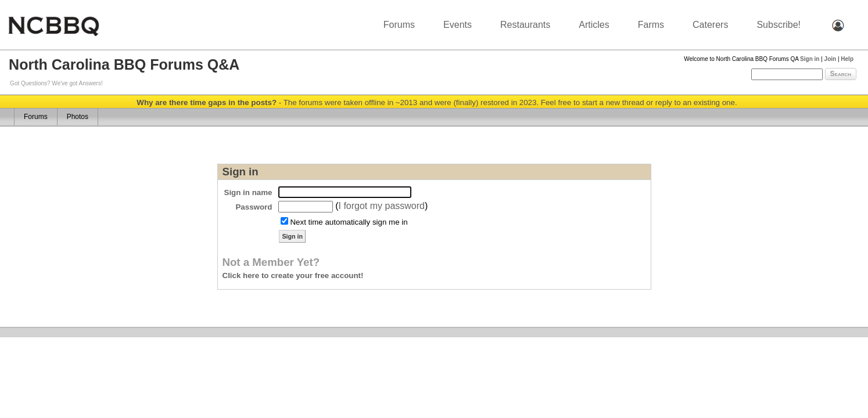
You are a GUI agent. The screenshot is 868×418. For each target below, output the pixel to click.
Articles (594, 25)
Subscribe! (779, 25)
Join (831, 59)
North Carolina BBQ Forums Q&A (124, 64)
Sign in (810, 59)
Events (458, 25)
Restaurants (525, 25)
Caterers (710, 25)
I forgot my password (381, 206)
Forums (399, 25)
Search (841, 74)
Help (847, 59)
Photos (78, 117)
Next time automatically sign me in (349, 222)
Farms (651, 25)
